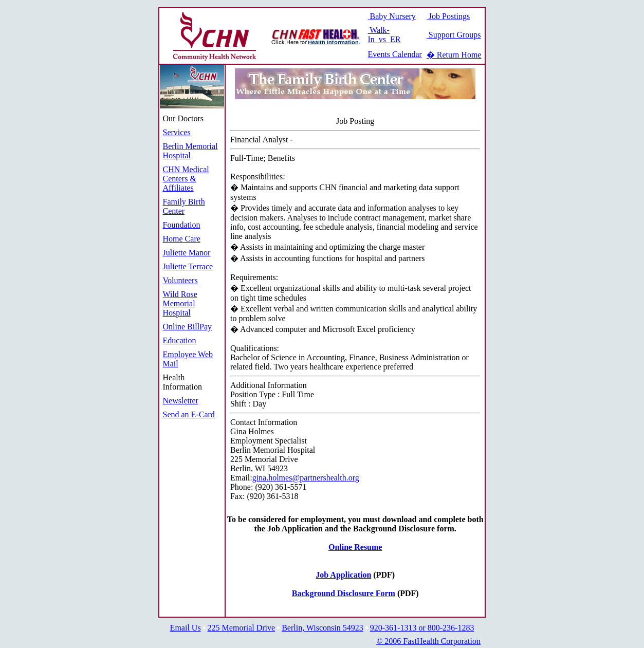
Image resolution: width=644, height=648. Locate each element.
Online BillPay (188, 327)
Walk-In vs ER (384, 35)
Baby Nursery (392, 16)
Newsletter (181, 401)
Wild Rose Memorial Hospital (180, 303)
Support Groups (454, 35)
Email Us (186, 628)
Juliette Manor (187, 253)
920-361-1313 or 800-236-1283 (422, 628)
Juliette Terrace (188, 266)
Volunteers (180, 280)
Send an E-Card (189, 414)
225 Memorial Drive (242, 628)
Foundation (182, 225)
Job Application (343, 575)
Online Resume (355, 547)
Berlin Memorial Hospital (190, 151)
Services (177, 132)
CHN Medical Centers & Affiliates (186, 179)
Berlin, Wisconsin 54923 (323, 628)
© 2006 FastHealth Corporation (428, 641)
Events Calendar (395, 54)
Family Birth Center (184, 206)
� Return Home (454, 55)
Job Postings (448, 16)
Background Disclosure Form (344, 593)
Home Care (182, 239)
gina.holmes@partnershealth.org (306, 478)
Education (180, 340)
